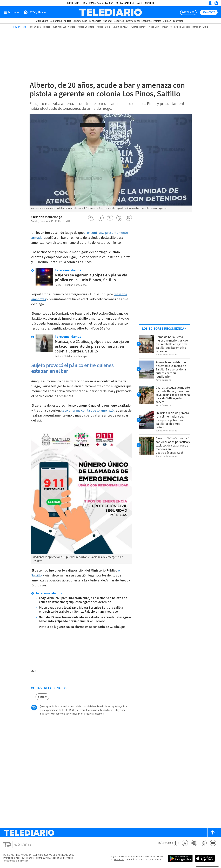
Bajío (139, 3)
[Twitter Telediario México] (185, 843)
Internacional (133, 21)
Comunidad (56, 21)
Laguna (109, 3)
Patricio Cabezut (182, 27)
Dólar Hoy (167, 27)
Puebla (119, 3)
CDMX (70, 3)
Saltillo (129, 3)
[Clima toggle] (34, 12)
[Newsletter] (216, 4)
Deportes (119, 21)
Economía (146, 21)
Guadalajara (96, 3)
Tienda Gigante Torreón (39, 27)
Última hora (42, 21)
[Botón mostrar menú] (12, 12)
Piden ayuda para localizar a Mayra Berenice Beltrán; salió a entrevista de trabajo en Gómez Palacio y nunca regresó (81, 610)
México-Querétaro (86, 27)
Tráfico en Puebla (200, 27)
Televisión (178, 21)
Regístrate (209, 12)
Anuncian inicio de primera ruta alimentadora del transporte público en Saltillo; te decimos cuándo (172, 420)
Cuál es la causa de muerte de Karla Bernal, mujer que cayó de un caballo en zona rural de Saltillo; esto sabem (173, 395)
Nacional (107, 21)
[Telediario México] (110, 12)
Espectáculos (80, 21)
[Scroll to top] (213, 833)
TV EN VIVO (189, 12)
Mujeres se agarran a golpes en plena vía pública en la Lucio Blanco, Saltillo (91, 278)
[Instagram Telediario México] (194, 843)
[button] (91, 218)
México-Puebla (103, 27)
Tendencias (95, 21)
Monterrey (81, 3)
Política (157, 21)
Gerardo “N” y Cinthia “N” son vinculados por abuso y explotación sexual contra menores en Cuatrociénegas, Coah (173, 446)
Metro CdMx (155, 27)
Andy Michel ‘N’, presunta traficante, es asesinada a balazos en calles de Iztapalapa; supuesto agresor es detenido (83, 600)
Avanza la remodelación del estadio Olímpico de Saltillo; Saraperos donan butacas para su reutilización (172, 370)
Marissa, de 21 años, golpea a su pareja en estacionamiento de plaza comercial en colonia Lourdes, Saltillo (92, 346)
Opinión (167, 21)
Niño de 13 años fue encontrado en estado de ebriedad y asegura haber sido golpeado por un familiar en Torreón (85, 619)
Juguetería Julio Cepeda (64, 27)
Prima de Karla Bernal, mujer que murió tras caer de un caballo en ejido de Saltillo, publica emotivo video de (172, 344)
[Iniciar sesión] (210, 3)
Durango (149, 3)
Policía (67, 21)
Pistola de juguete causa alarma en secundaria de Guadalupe (82, 627)
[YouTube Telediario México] (213, 843)
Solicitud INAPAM (120, 27)
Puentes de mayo (139, 27)
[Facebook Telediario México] (175, 843)
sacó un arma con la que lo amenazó (88, 411)
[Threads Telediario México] (204, 843)
